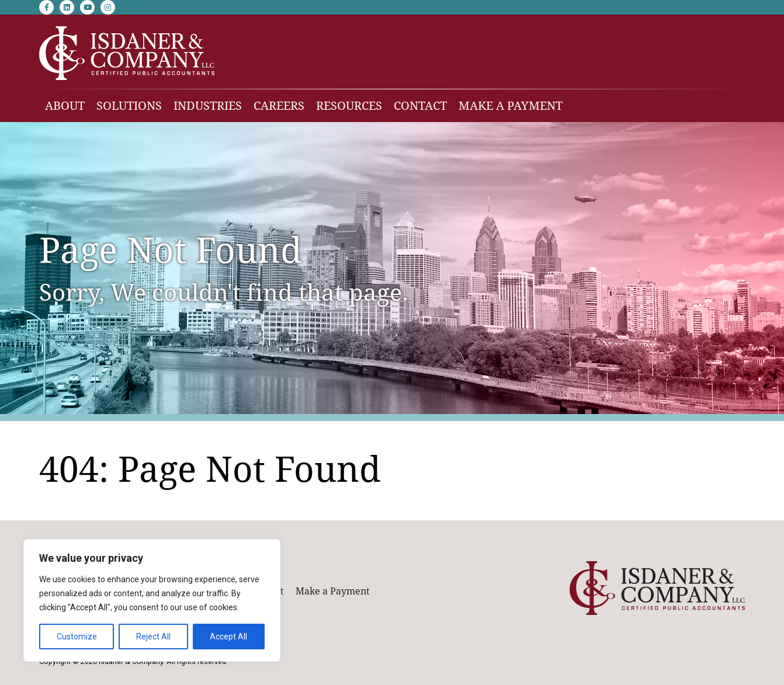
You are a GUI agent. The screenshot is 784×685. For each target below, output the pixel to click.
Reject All (153, 637)
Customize (77, 637)
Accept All (228, 637)
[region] (152, 600)
